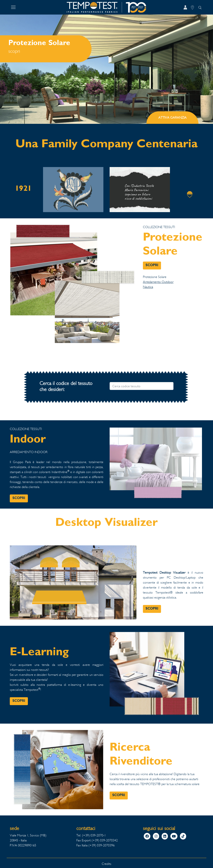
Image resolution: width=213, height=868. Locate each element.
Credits (106, 864)
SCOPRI (152, 266)
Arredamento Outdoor (158, 282)
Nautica (148, 287)
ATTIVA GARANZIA (172, 117)
